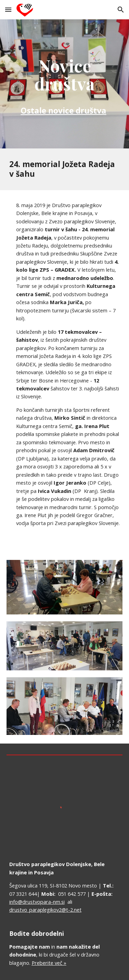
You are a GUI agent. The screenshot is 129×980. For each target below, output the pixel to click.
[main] (65, 84)
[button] (8, 9)
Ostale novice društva (63, 111)
